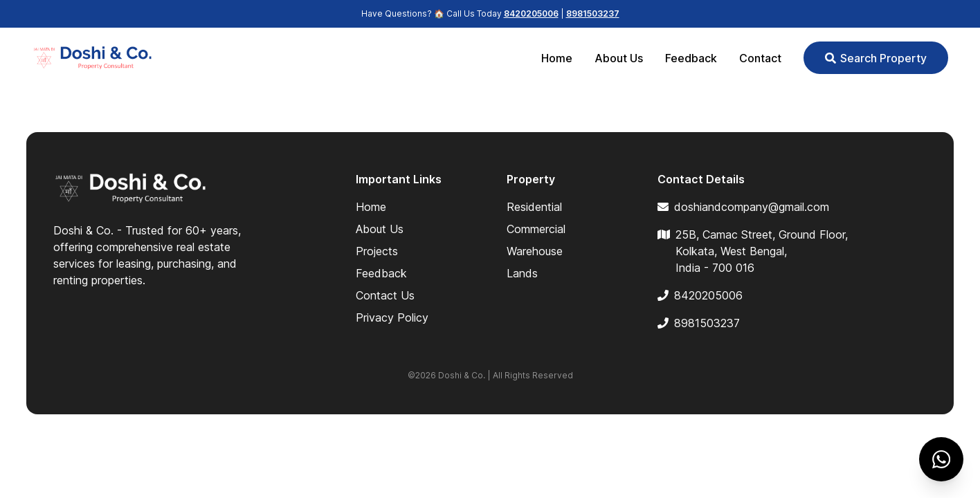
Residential (534, 207)
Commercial (536, 229)
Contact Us (385, 295)
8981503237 (593, 13)
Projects (377, 251)
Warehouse (535, 251)
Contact (760, 58)
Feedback (691, 58)
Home (557, 58)
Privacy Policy (392, 317)
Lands (522, 273)
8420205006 (531, 13)
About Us (619, 58)
